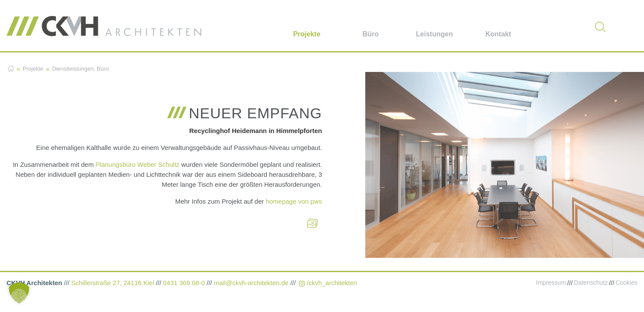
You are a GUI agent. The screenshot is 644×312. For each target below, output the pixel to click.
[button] (19, 293)
